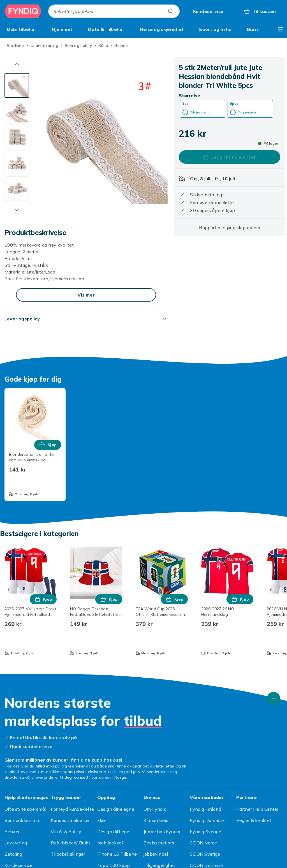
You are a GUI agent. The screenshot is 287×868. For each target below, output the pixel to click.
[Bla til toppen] (274, 699)
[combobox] (114, 11)
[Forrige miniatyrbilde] (17, 64)
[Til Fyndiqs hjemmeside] (23, 11)
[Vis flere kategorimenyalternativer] (280, 29)
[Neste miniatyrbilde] (17, 210)
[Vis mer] (86, 295)
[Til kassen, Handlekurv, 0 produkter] (260, 11)
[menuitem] (22, 29)
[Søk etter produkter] (171, 11)
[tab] (17, 85)
